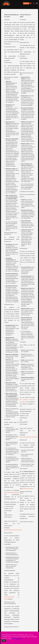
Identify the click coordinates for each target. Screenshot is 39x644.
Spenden (26, 3)
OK (4, 641)
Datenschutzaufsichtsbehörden (12, 493)
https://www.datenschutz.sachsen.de (13, 530)
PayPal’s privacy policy (28, 489)
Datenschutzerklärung (17, 639)
